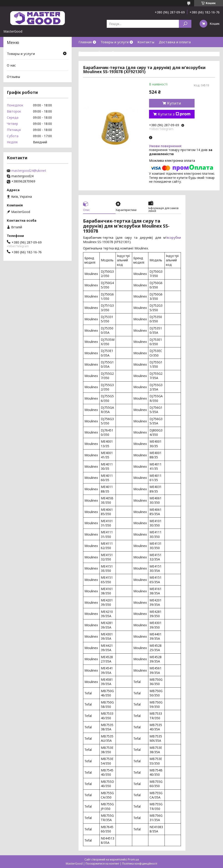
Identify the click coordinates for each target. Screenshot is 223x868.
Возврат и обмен (93, 52)
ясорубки (174, 238)
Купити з (174, 114)
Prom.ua (133, 859)
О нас (116, 52)
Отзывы (13, 77)
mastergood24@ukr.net (29, 171)
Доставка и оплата (175, 42)
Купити (174, 103)
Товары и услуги (115, 42)
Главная (85, 42)
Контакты (146, 42)
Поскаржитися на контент (102, 864)
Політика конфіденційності (140, 864)
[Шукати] (185, 24)
